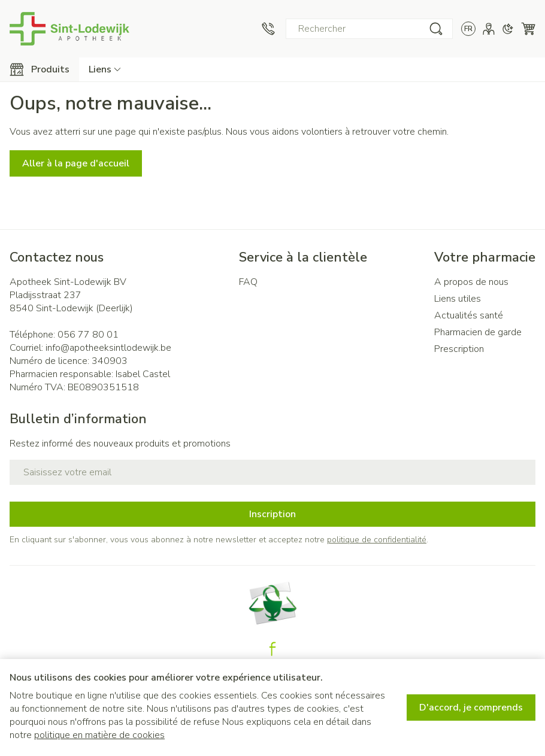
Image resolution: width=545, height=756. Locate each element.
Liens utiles (458, 299)
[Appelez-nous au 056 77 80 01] (268, 29)
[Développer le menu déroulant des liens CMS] (105, 69)
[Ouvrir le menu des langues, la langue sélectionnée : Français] (468, 29)
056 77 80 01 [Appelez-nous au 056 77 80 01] (88, 335)
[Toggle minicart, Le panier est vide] (528, 29)
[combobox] (369, 29)
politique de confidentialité (377, 540)
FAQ (248, 282)
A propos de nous (471, 282)
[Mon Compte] (489, 29)
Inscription (272, 514)
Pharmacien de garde (478, 332)
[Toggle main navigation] (40, 69)
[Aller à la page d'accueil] (69, 29)
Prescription (459, 349)
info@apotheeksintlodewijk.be (108, 348)
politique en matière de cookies (99, 735)
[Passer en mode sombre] (508, 29)
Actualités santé (469, 315)
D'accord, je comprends (471, 708)
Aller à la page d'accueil (76, 163)
